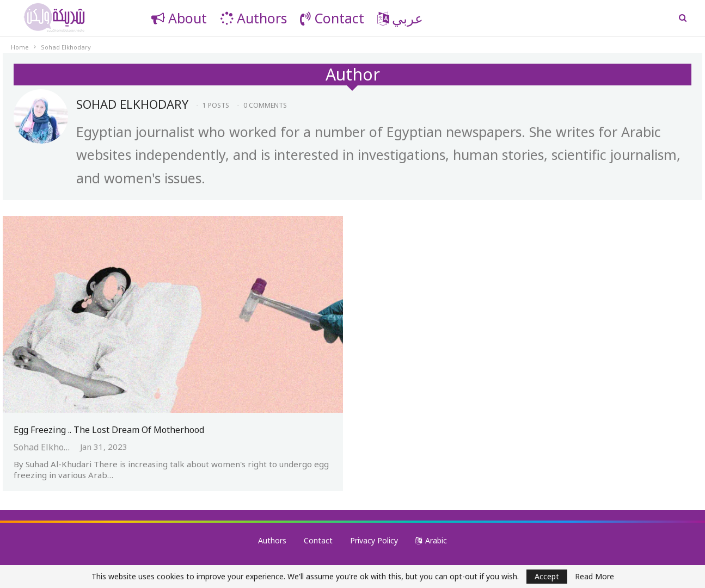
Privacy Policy (374, 540)
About (179, 18)
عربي (400, 18)
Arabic (431, 540)
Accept (547, 576)
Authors (253, 18)
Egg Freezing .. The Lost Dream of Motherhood (109, 430)
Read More (594, 577)
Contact (332, 18)
